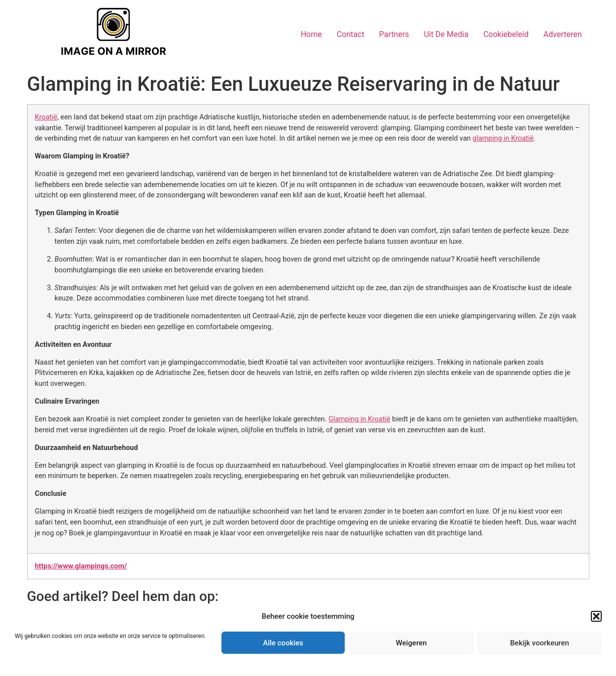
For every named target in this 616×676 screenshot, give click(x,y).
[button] (596, 616)
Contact (351, 34)
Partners (394, 34)
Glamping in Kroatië (360, 419)
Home (311, 34)
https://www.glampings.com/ (81, 566)
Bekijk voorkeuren (540, 643)
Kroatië (46, 117)
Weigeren (412, 643)
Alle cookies (283, 643)
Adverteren (563, 34)
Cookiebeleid (506, 34)
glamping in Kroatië (503, 138)
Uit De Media (446, 34)
